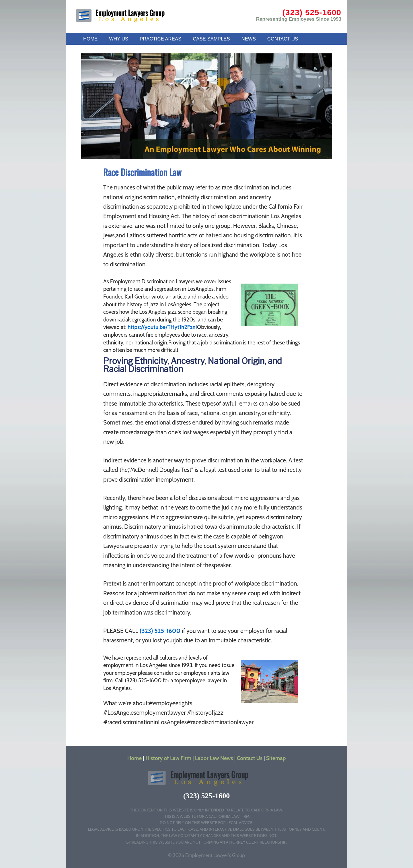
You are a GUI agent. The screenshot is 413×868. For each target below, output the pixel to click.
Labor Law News (214, 758)
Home (135, 758)
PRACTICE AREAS (160, 39)
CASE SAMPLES (211, 39)
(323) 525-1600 (312, 13)
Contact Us (250, 758)
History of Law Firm (168, 758)
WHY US (119, 39)
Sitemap (276, 758)
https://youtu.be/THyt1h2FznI (162, 327)
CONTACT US (283, 39)
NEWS (249, 39)
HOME (90, 39)
